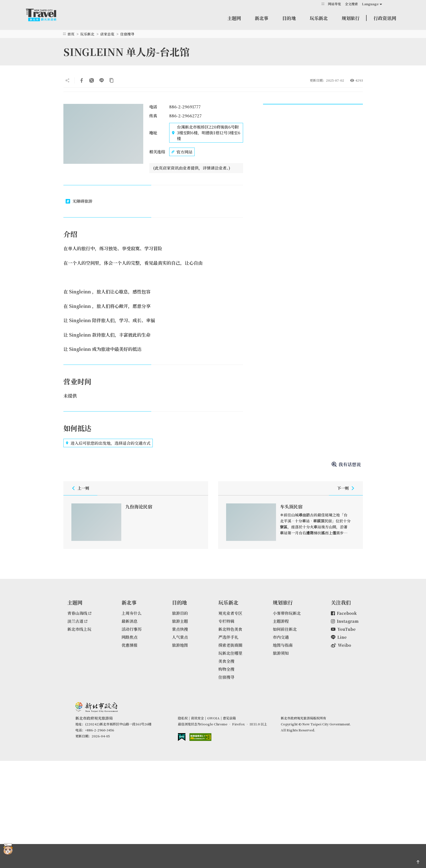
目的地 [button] (289, 18)
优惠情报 (130, 645)
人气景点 (180, 637)
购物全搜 (226, 669)
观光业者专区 (230, 613)
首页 (71, 34)
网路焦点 (130, 637)
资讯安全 (197, 718)
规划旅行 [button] (351, 18)
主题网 (234, 18)
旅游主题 (180, 621)
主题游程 (281, 621)
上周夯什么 (132, 613)
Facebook (344, 613)
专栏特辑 (226, 621)
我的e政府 (182, 737)
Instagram (345, 621)
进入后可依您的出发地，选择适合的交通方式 (108, 443)
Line (339, 637)
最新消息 (130, 621)
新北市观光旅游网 (46, 15)
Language (370, 4)
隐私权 (183, 718)
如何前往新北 (285, 629)
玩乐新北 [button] (319, 18)
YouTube (343, 629)
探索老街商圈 (230, 645)
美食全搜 (226, 661)
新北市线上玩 (79, 629)
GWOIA (213, 718)
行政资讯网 (385, 18)
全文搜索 (351, 4)
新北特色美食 (230, 629)
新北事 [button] (262, 18)
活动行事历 (132, 629)
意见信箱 (229, 718)
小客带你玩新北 (287, 613)
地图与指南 (283, 645)
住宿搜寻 (127, 34)
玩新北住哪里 (230, 653)
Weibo (341, 645)
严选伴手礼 (228, 637)
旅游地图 (180, 645)
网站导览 (334, 4)
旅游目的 (180, 613)
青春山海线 (79, 613)
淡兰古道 (77, 621)
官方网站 (182, 152)
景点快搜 (180, 629)
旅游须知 (281, 653)
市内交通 (281, 637)
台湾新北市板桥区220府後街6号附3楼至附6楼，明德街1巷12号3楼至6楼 (206, 133)
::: (323, 4)
